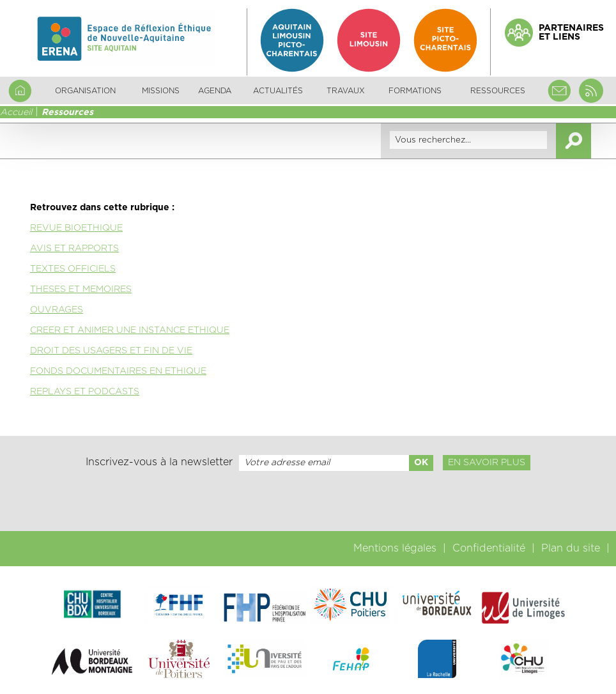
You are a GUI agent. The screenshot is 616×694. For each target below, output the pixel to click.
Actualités (278, 91)
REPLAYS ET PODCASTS (85, 392)
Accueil (16, 112)
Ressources (67, 112)
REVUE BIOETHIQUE (76, 228)
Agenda (215, 91)
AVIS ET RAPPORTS (74, 249)
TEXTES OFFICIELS (73, 269)
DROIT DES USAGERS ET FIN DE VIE (111, 351)
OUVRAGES (57, 310)
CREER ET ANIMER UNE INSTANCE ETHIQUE (130, 330)
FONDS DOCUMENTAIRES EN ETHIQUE (118, 371)
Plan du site (571, 548)
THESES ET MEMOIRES (81, 289)
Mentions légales (395, 548)
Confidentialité (489, 548)
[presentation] (308, 501)
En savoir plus (487, 463)
